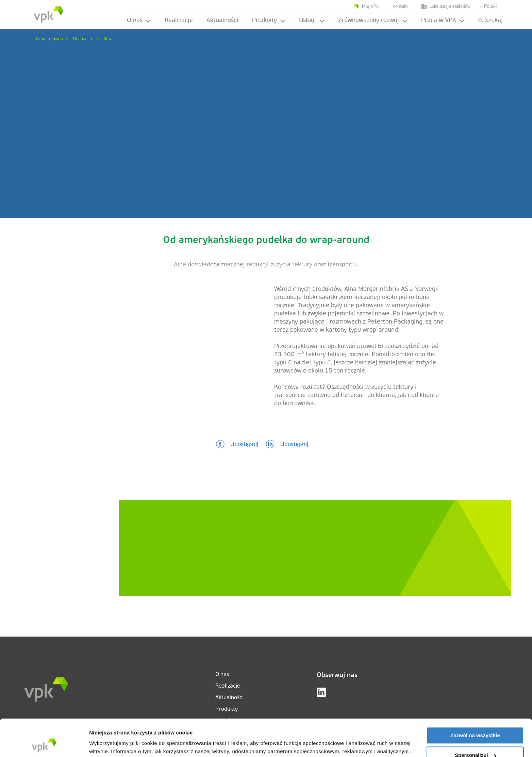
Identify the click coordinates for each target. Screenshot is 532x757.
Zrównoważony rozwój (373, 21)
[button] (237, 445)
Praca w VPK (443, 21)
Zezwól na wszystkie (475, 701)
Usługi (312, 21)
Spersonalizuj (476, 720)
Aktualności (222, 21)
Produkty (269, 21)
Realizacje (179, 21)
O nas (139, 21)
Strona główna (49, 39)
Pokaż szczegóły (110, 744)
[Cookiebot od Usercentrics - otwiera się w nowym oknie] (44, 744)
